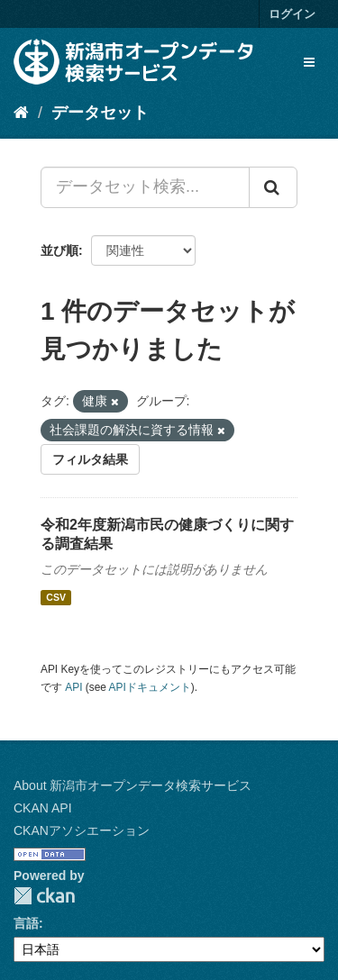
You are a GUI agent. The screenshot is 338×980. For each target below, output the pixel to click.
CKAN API (43, 808)
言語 (26, 923)
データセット (100, 113)
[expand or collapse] (309, 62)
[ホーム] (21, 113)
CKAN (44, 896)
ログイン (292, 14)
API (73, 687)
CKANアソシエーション (82, 830)
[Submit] (273, 187)
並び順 (59, 250)
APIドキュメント (150, 687)
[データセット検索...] (145, 187)
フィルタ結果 (90, 459)
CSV (56, 597)
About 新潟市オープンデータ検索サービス (132, 785)
